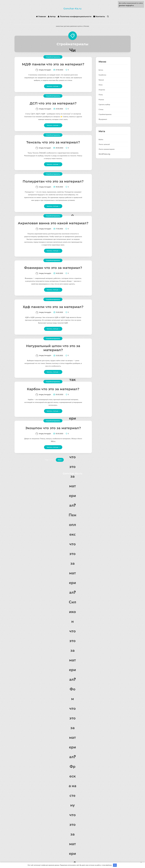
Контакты (99, 17)
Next (60, 460)
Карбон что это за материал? (53, 389)
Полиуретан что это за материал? (53, 181)
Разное (101, 100)
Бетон (101, 70)
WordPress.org (104, 154)
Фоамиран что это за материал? (53, 268)
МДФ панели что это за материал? (53, 64)
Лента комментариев (107, 149)
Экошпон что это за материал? (53, 428)
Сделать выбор (104, 105)
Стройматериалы (53, 57)
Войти (101, 140)
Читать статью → (53, 86)
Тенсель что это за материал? (53, 142)
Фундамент (103, 119)
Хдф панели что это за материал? (53, 307)
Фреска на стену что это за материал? (72, 815)
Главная (41, 17)
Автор (52, 17)
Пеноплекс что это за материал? (72, 554)
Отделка (102, 90)
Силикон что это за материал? (72, 641)
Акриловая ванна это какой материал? (53, 223)
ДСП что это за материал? (53, 103)
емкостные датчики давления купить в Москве (72, 26)
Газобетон (102, 75)
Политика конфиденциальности (74, 17)
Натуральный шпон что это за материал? (53, 348)
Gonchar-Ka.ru (72, 9)
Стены (101, 109)
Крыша (101, 80)
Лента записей (104, 144)
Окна (101, 85)
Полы (101, 95)
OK (115, 865)
